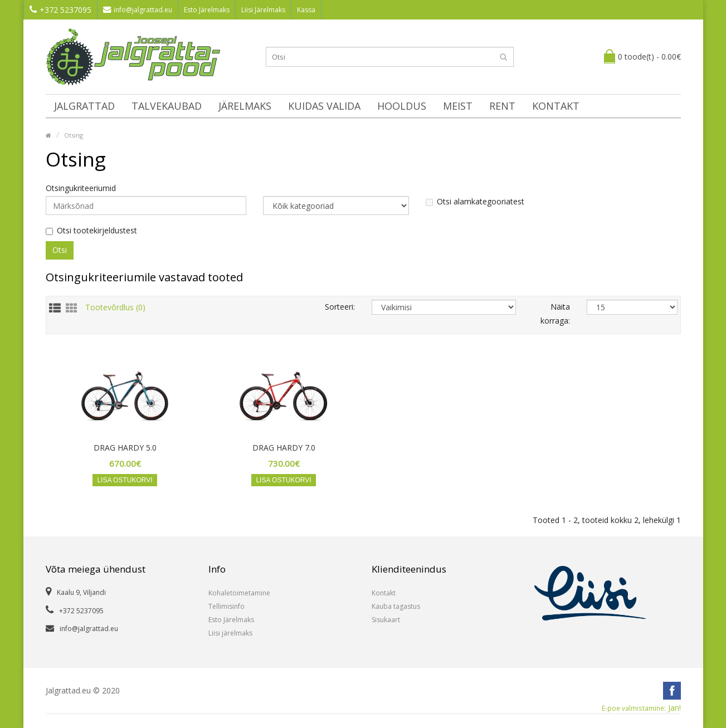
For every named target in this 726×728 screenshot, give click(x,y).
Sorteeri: (340, 307)
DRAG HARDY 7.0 (284, 448)
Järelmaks (245, 106)
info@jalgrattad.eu (138, 10)
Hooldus (402, 106)
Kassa (306, 10)
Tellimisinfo (226, 606)
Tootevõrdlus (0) (115, 307)
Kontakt (556, 106)
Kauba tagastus (396, 606)
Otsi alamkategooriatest (475, 202)
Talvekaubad (167, 106)
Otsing (74, 135)
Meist (458, 106)
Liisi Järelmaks (263, 10)
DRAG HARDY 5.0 (125, 448)
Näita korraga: (555, 314)
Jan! (641, 708)
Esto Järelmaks (207, 10)
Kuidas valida (324, 106)
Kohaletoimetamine (239, 593)
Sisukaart (386, 620)
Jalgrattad (84, 106)
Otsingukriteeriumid (81, 188)
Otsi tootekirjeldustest (91, 231)
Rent (502, 106)
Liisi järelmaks (230, 633)
